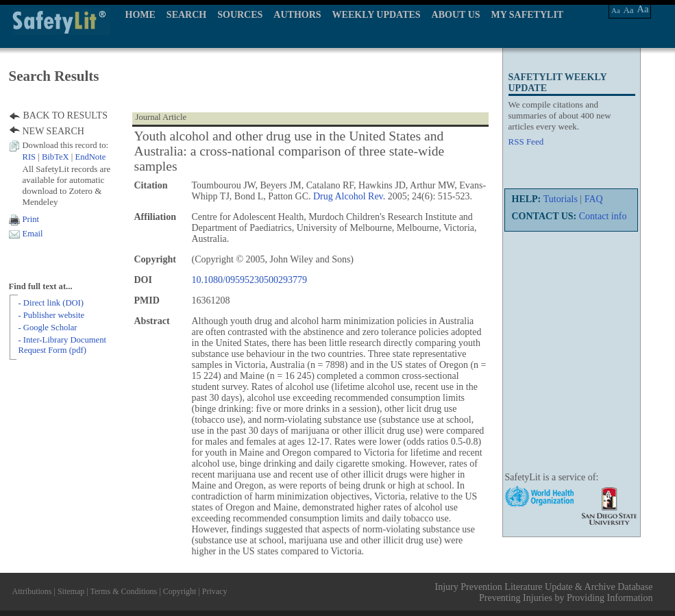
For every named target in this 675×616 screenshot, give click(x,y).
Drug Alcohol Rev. (349, 196)
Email (33, 234)
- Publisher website (52, 315)
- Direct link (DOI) (51, 303)
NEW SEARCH (53, 131)
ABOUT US (456, 15)
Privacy (215, 591)
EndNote (90, 157)
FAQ (594, 199)
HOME (140, 15)
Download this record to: (66, 145)
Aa (616, 10)
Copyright (180, 591)
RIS (29, 157)
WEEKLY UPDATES (377, 15)
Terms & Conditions (123, 591)
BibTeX (56, 157)
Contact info (603, 216)
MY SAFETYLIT (528, 15)
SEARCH (186, 15)
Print (31, 219)
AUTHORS (297, 15)
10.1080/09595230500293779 (249, 280)
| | (64, 157)
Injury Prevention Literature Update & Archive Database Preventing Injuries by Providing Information (544, 592)
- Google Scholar (48, 328)
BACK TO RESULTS (65, 115)
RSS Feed (526, 141)
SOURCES (240, 15)
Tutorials (561, 199)
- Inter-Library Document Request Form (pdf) (62, 345)
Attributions (32, 591)
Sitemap (71, 591)
